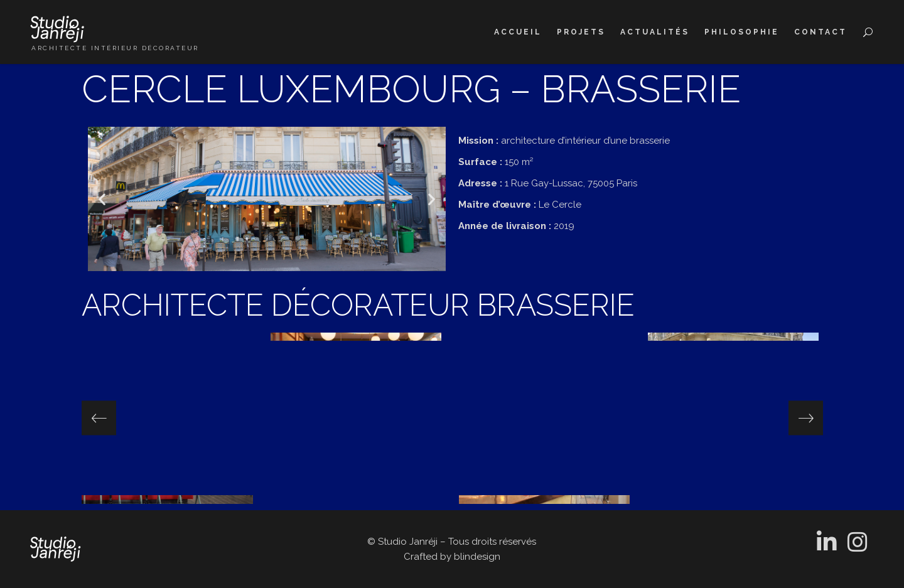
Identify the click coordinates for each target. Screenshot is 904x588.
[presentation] (99, 418)
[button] (102, 199)
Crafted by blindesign (452, 557)
